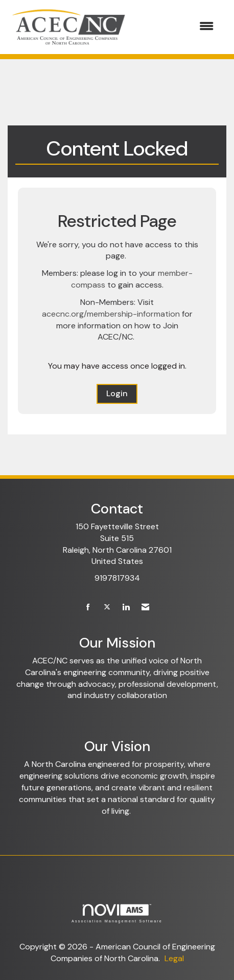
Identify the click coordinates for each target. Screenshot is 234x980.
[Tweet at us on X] (107, 608)
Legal (174, 958)
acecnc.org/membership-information (111, 314)
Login (117, 393)
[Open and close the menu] (177, 27)
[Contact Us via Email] (145, 608)
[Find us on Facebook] (88, 608)
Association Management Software (117, 913)
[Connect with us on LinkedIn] (126, 608)
